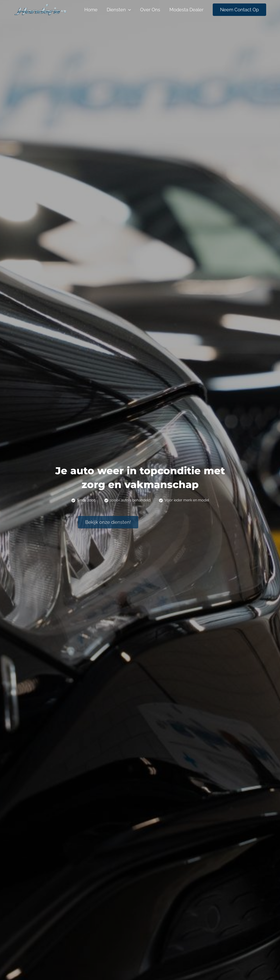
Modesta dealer (186, 10)
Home (91, 10)
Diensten (119, 10)
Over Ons (150, 10)
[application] (128, 10)
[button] (108, 522)
